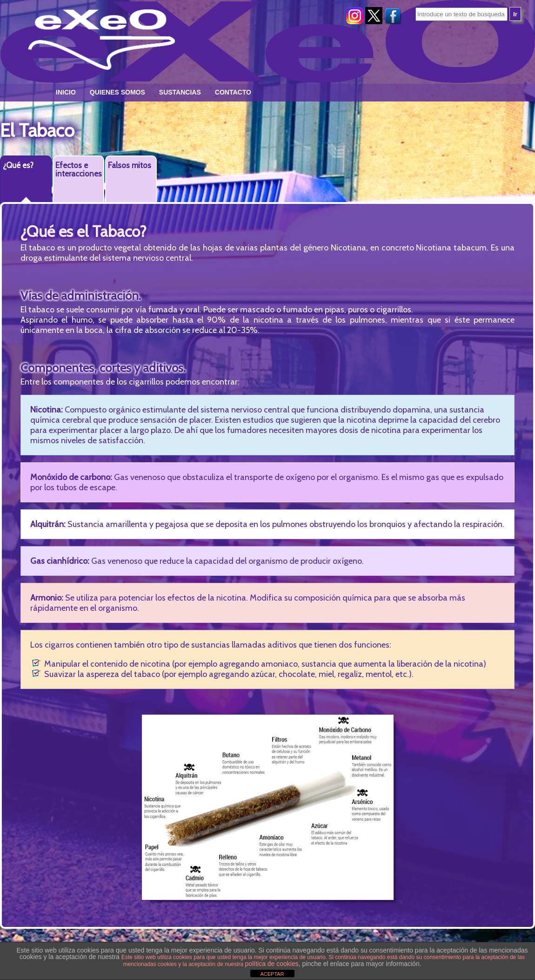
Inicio (66, 92)
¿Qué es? (18, 165)
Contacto (233, 92)
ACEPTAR (272, 974)
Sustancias (180, 92)
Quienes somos (117, 92)
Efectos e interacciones (79, 169)
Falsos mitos (130, 165)
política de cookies (272, 964)
